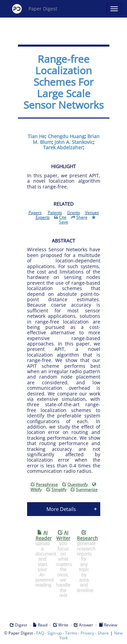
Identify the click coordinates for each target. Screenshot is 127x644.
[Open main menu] (114, 9)
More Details (61, 509)
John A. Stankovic (74, 142)
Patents (55, 213)
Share (103, 633)
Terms (71, 633)
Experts (43, 217)
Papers (35, 213)
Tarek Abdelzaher (63, 147)
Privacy (87, 633)
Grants (73, 213)
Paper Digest (35, 9)
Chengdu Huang (66, 136)
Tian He (36, 136)
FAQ (40, 633)
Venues (92, 213)
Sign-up (55, 633)
